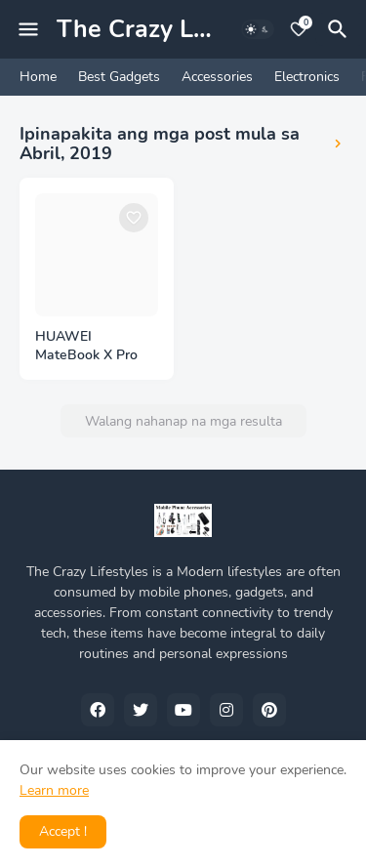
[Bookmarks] (299, 29)
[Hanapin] (341, 29)
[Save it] (134, 218)
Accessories (217, 77)
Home (38, 77)
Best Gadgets (119, 77)
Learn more (54, 790)
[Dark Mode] (258, 29)
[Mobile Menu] (28, 29)
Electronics (307, 77)
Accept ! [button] (63, 831)
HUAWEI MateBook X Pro (86, 346)
